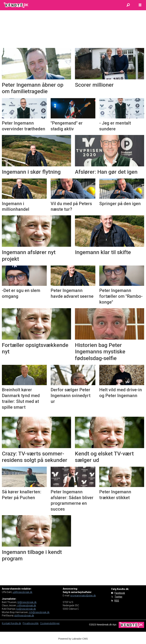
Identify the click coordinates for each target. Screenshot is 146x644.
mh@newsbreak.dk (39, 612)
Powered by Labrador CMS (73, 639)
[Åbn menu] (140, 5)
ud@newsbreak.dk (22, 592)
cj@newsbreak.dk (27, 605)
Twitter (118, 597)
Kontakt (6, 623)
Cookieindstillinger (50, 623)
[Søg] (128, 5)
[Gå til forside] (16, 5)
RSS (117, 601)
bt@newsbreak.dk (27, 602)
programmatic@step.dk (83, 596)
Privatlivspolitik (31, 623)
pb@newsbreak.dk (24, 616)
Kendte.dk (16, 623)
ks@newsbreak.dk (26, 609)
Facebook (120, 593)
